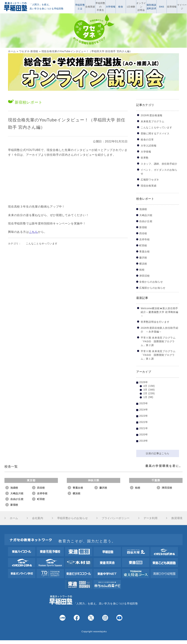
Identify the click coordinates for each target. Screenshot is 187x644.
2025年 (144, 403)
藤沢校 (143, 258)
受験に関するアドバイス (155, 133)
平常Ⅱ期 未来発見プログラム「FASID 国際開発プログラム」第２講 (158, 341)
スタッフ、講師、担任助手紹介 (159, 164)
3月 (145, 390)
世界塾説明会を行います (155, 322)
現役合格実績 (149, 186)
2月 (145, 393)
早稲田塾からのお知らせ (73, 518)
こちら (33, 232)
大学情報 (146, 152)
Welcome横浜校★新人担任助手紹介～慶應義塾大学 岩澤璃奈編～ (159, 312)
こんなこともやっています (42, 244)
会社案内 (38, 518)
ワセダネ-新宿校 (29, 51)
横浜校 (143, 264)
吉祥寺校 (145, 239)
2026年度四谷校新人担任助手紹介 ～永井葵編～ (159, 330)
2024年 (144, 410)
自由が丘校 (146, 221)
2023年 (144, 416)
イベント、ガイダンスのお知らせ (159, 172)
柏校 (142, 270)
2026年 (144, 382)
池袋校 (143, 209)
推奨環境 (177, 518)
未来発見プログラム (152, 121)
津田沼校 (145, 276)
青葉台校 (145, 252)
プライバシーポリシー (116, 518)
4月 (145, 386)
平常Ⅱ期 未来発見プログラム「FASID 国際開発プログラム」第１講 (158, 355)
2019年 (144, 441)
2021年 (144, 428)
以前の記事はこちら (158, 453)
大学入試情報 (149, 146)
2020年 (144, 434)
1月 (145, 397)
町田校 (143, 246)
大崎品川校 (146, 215)
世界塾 (145, 158)
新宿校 (143, 227)
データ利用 (151, 518)
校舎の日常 (147, 140)
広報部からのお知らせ (152, 288)
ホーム (12, 51)
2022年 (144, 422)
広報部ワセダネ (150, 180)
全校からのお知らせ (151, 282)
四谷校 (143, 233)
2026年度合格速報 (152, 115)
